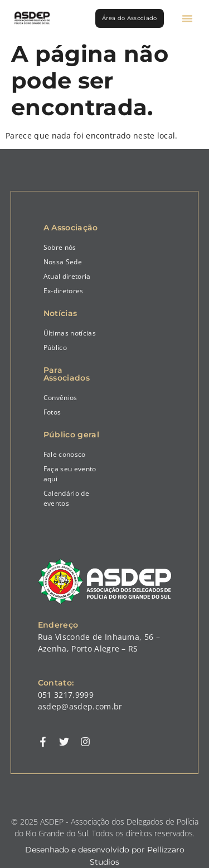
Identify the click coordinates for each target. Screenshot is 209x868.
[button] (187, 18)
